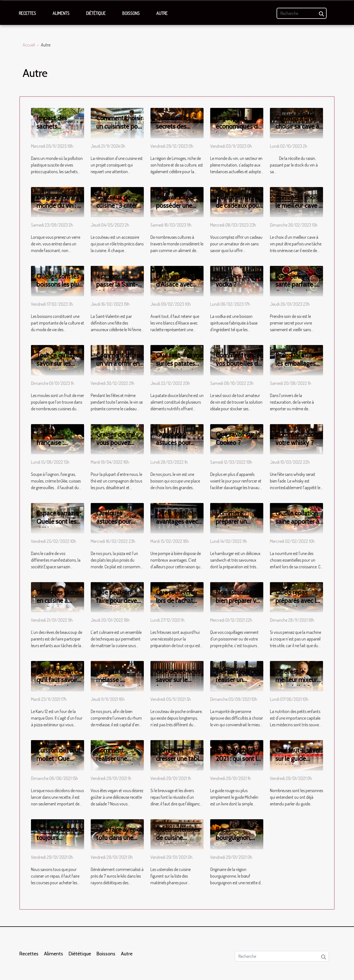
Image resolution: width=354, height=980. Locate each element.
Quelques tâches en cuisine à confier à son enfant (59, 605)
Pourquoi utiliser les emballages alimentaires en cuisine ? (297, 368)
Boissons (131, 13)
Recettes (27, 13)
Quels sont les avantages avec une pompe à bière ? (177, 526)
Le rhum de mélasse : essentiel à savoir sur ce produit (119, 684)
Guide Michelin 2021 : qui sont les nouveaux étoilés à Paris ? (239, 763)
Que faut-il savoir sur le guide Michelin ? (299, 759)
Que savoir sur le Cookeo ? (238, 439)
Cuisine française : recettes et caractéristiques (58, 447)
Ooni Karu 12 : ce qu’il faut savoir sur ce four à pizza (58, 684)
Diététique (96, 13)
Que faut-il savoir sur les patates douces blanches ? (179, 368)
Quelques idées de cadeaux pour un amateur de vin (238, 210)
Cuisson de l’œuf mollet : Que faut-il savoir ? (58, 759)
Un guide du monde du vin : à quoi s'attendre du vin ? (58, 210)
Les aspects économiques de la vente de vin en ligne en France (239, 131)
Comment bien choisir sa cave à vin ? (297, 126)
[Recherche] (302, 13)
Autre (162, 13)
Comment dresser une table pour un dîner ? (179, 759)
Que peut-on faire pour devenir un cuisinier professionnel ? (120, 605)
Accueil (29, 45)
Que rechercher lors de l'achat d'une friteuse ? (177, 601)
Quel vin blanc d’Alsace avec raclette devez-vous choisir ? (176, 289)
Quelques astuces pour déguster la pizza (119, 522)
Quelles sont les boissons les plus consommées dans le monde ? (59, 289)
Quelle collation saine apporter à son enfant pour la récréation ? (297, 526)
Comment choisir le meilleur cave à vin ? (299, 206)
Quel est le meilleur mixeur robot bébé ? (296, 680)
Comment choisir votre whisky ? (299, 439)
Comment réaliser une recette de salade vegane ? (120, 763)
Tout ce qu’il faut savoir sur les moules (59, 364)
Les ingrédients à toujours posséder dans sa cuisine (60, 842)
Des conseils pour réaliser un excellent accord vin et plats (240, 684)
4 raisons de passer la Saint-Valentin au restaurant (117, 289)
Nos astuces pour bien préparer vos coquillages (239, 601)
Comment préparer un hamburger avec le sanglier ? (238, 526)
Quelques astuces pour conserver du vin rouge (178, 447)
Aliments (61, 13)
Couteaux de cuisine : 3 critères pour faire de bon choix (120, 210)
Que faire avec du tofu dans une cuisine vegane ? (120, 838)
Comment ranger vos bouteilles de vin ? (239, 364)
